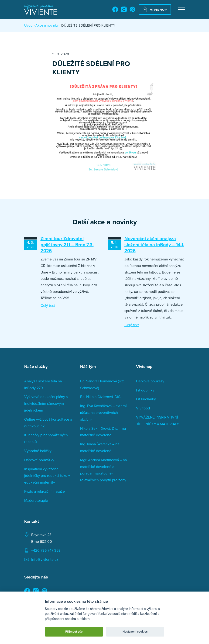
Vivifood (143, 408)
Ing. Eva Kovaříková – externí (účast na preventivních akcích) (103, 412)
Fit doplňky (145, 390)
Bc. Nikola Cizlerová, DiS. (101, 397)
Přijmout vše (74, 632)
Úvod (28, 25)
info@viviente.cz (45, 559)
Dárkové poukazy (150, 381)
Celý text (48, 305)
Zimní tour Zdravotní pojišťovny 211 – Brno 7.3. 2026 (67, 244)
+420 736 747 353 (46, 550)
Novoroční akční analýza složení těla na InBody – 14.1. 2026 (154, 244)
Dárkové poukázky (39, 460)
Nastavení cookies (135, 632)
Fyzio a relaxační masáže (45, 491)
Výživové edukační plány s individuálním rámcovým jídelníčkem (46, 403)
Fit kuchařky (146, 399)
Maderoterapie (36, 500)
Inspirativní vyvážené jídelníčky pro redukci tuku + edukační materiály (47, 476)
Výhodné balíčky (38, 451)
